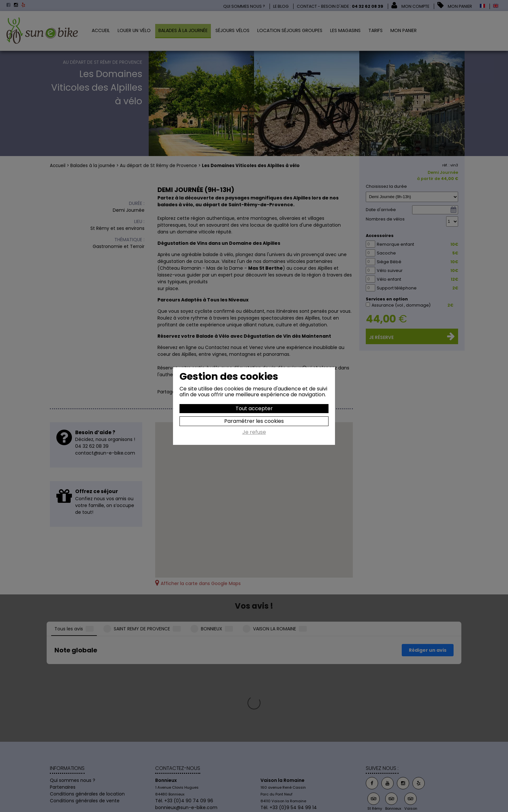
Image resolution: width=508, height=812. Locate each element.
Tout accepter (254, 408)
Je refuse (254, 433)
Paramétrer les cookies (254, 421)
